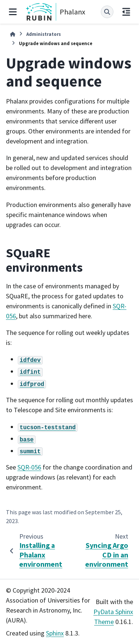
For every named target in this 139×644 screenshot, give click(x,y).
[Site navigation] (13, 12)
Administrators (44, 34)
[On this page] (126, 12)
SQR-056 (29, 467)
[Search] (107, 12)
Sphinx (55, 633)
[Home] (13, 34)
